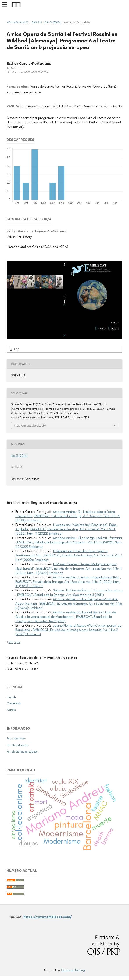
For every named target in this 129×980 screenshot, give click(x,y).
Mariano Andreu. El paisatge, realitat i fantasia (87, 538)
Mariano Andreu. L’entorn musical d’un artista (87, 577)
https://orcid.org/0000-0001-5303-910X (28, 72)
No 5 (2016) (53, 22)
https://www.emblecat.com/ (48, 917)
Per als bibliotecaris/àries (22, 752)
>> (18, 642)
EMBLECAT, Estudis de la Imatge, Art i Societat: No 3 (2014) (60, 595)
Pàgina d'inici (18, 22)
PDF (16, 349)
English (11, 697)
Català (11, 710)
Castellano (14, 703)
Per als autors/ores (18, 745)
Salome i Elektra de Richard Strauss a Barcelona (88, 590)
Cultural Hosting (73, 970)
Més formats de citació (30, 425)
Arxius (37, 22)
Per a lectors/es (16, 738)
